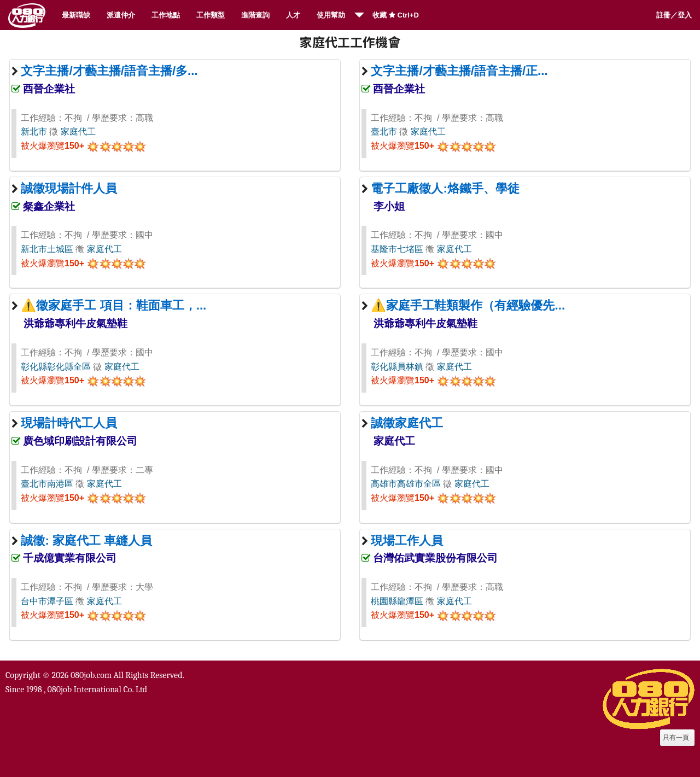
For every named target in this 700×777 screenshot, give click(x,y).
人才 (293, 15)
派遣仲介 (121, 15)
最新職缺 (76, 15)
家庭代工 (78, 132)
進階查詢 (255, 15)
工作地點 (166, 15)
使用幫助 (331, 15)
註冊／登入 (674, 15)
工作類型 (211, 15)
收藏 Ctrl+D (396, 15)
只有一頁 (676, 738)
